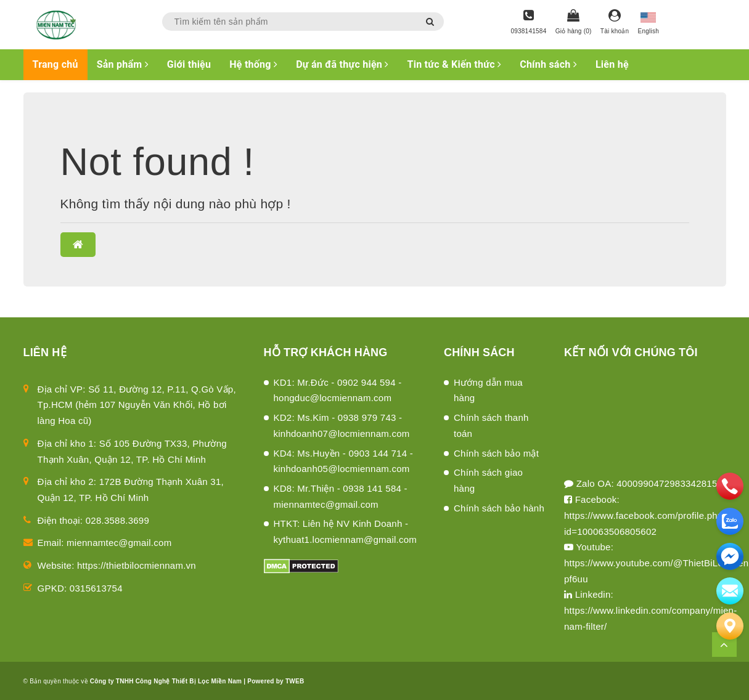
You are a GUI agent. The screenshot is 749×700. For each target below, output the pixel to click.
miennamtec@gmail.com (119, 543)
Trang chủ (55, 64)
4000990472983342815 (667, 483)
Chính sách (548, 64)
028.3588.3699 (117, 520)
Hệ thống (253, 64)
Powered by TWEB (276, 681)
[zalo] (730, 521)
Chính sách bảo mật (496, 453)
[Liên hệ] (730, 626)
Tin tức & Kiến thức (455, 64)
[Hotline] (528, 23)
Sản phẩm (123, 64)
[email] (730, 556)
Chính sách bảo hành (499, 508)
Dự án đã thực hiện (342, 64)
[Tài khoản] (615, 23)
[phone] (730, 486)
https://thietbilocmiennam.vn (137, 565)
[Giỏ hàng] (574, 23)
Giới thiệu (189, 64)
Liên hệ (612, 64)
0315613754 (96, 588)
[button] (78, 245)
